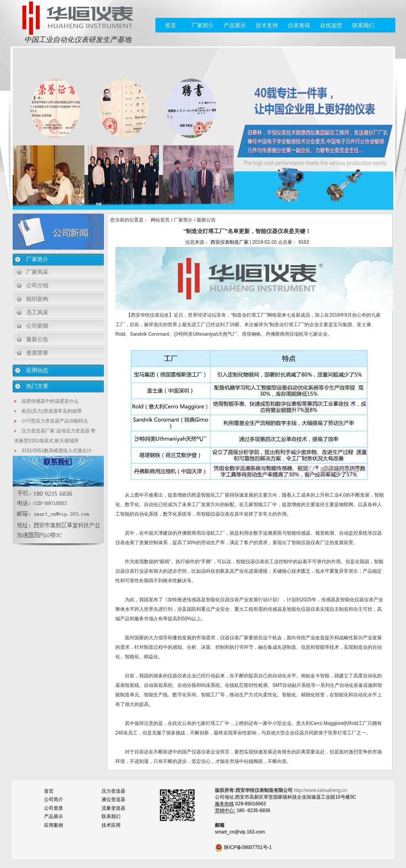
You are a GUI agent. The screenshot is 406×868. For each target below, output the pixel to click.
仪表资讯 (299, 25)
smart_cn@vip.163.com (240, 832)
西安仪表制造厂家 (230, 242)
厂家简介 (203, 25)
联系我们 (363, 25)
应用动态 (37, 370)
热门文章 (37, 386)
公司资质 (54, 808)
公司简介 (54, 799)
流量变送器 (113, 808)
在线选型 (331, 25)
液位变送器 (113, 799)
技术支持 (267, 25)
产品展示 (235, 25)
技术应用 (111, 825)
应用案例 (54, 825)
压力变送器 (113, 791)
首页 (170, 25)
